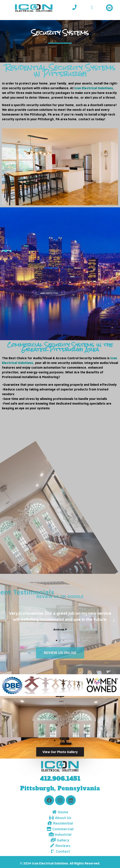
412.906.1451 (60, 779)
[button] (109, 8)
